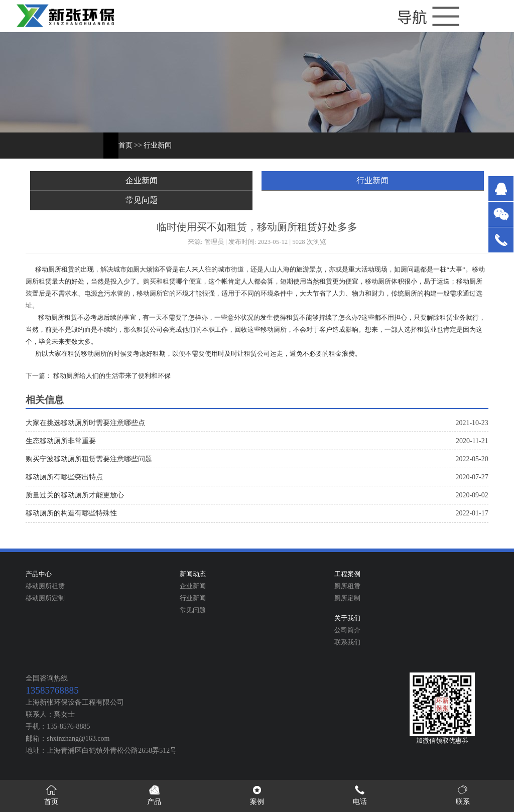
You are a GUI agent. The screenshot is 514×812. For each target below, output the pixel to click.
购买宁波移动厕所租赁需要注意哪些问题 (89, 459)
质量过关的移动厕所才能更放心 (75, 495)
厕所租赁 (347, 586)
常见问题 (142, 200)
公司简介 (347, 630)
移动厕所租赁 (45, 586)
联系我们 (347, 642)
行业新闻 (158, 145)
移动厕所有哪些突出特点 (64, 477)
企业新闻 (142, 180)
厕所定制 (347, 598)
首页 (125, 145)
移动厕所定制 (45, 598)
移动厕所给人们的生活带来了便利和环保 (111, 376)
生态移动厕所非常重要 (61, 441)
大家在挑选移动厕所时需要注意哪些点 (85, 423)
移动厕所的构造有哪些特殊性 (71, 513)
